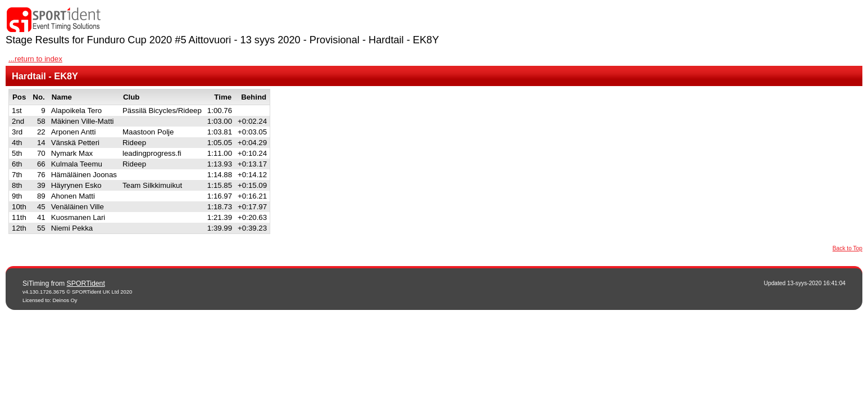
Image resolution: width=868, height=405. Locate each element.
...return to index (35, 59)
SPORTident (86, 283)
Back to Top (847, 248)
